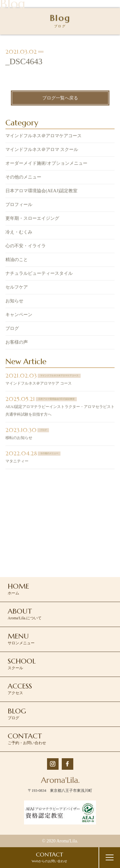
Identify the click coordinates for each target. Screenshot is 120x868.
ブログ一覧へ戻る (60, 99)
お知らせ (14, 302)
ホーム (18, 589)
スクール (22, 663)
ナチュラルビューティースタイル (39, 274)
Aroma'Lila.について (25, 614)
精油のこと (17, 260)
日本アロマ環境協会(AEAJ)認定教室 (42, 192)
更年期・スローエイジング (32, 219)
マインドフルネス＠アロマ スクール (42, 150)
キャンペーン (19, 315)
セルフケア (17, 288)
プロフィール (19, 205)
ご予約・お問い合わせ (27, 738)
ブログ (12, 329)
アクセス (20, 688)
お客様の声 (17, 343)
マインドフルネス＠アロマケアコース (44, 137)
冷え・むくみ (19, 233)
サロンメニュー (21, 639)
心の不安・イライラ (26, 247)
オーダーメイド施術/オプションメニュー (46, 164)
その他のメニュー (23, 178)
